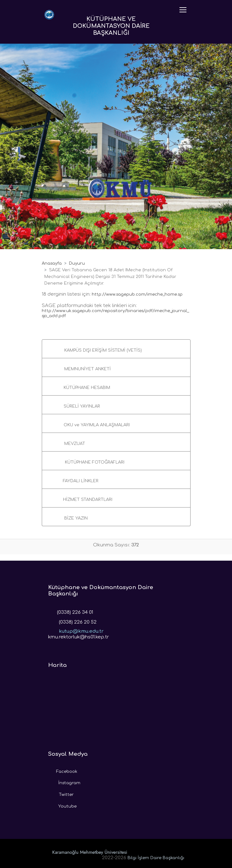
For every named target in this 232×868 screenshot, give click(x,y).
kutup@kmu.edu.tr (76, 629)
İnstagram (64, 781)
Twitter (61, 793)
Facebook (63, 770)
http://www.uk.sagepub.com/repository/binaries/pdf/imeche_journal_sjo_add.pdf (115, 313)
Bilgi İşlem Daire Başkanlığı (156, 858)
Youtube (62, 805)
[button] (116, 349)
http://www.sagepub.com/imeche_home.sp (137, 294)
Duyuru (77, 263)
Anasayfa (52, 263)
